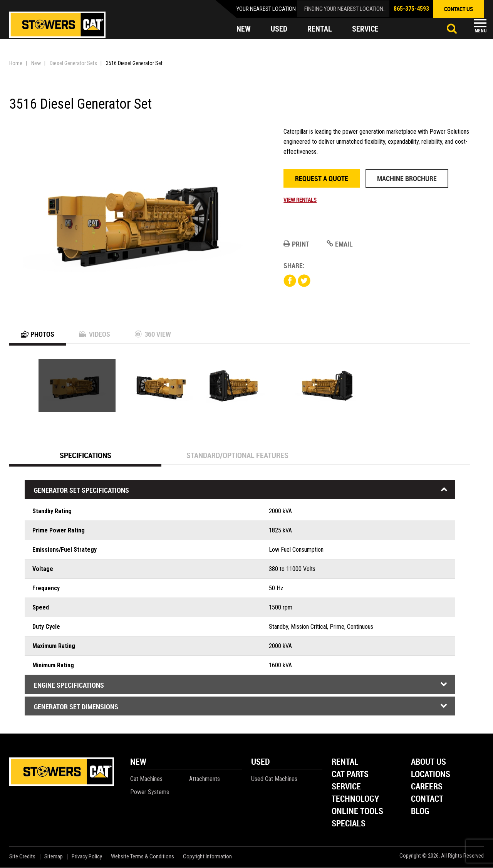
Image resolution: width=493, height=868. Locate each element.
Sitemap (54, 857)
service (366, 29)
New (36, 63)
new (244, 29)
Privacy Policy (87, 857)
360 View (153, 334)
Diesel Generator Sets (73, 63)
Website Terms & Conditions (143, 857)
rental (320, 29)
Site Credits (22, 857)
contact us (459, 9)
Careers (427, 787)
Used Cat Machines (274, 779)
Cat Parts (350, 775)
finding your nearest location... (345, 9)
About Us (428, 763)
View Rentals (300, 200)
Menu (480, 31)
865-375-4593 (411, 9)
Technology (355, 800)
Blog (420, 812)
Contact (427, 800)
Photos (38, 334)
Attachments (205, 779)
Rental (345, 763)
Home (16, 63)
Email (340, 244)
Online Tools (357, 812)
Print (296, 244)
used (279, 29)
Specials (349, 824)
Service (346, 787)
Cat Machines (146, 779)
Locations (431, 775)
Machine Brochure (407, 178)
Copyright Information (207, 857)
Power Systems (150, 792)
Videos (95, 334)
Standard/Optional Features (237, 456)
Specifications (86, 456)
